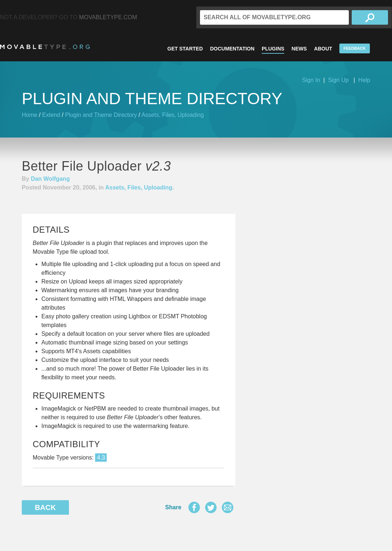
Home (30, 115)
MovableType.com (108, 17)
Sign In (311, 80)
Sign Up (338, 80)
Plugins (273, 49)
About (323, 49)
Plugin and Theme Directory (101, 115)
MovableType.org (45, 47)
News (299, 49)
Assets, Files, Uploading (173, 115)
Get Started (185, 49)
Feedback (354, 48)
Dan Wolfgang (50, 179)
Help (364, 80)
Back (45, 507)
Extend (51, 115)
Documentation (232, 49)
